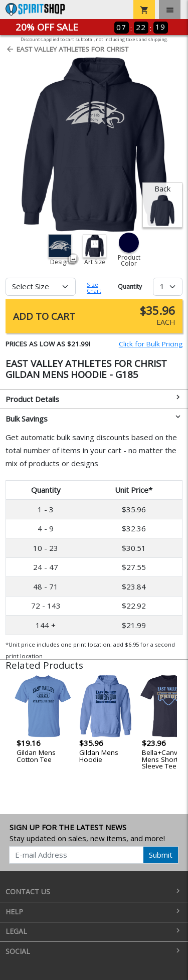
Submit (161, 855)
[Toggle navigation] (170, 10)
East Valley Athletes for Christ (67, 49)
